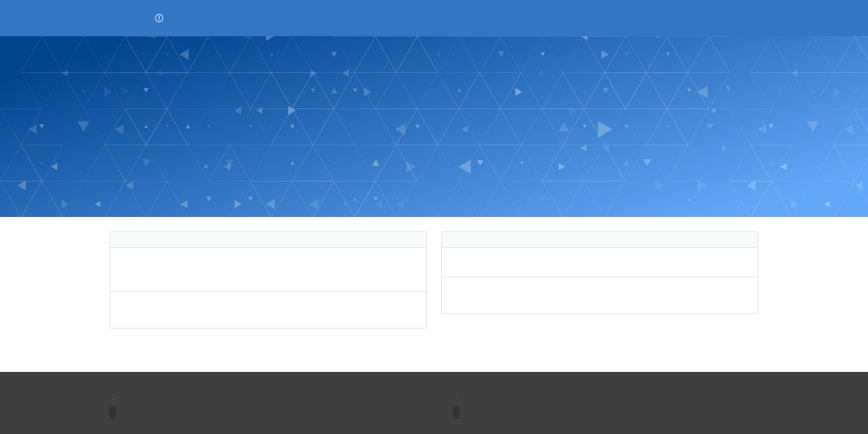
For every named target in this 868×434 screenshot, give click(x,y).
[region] (268, 280)
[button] (159, 18)
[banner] (434, 127)
